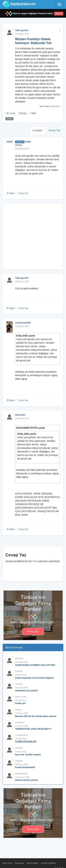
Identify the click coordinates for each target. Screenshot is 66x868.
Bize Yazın (8, 863)
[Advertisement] (33, 236)
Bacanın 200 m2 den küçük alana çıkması (36, 716)
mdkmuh (19, 658)
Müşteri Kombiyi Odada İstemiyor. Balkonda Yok (33, 41)
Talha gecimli (22, 30)
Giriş (35, 561)
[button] (60, 30)
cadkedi (19, 761)
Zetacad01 (55, 106)
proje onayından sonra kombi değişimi (34, 678)
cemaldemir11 (22, 735)
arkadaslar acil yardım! (27, 691)
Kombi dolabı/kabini (25, 767)
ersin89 (19, 671)
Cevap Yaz (54, 130)
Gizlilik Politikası (48, 863)
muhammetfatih (23, 323)
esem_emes (21, 697)
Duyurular (20, 863)
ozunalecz (20, 722)
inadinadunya (21, 774)
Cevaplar (37, 130)
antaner (19, 710)
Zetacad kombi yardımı (27, 780)
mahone (19, 684)
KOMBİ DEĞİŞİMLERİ (26, 742)
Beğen (24, 113)
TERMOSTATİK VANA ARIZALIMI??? (33, 729)
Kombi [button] (9, 119)
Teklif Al (59, 14)
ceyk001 (19, 748)
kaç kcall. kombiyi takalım (28, 755)
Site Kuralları (32, 863)
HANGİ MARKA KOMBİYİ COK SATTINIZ (35, 665)
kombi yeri (20, 703)
